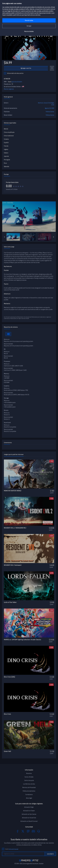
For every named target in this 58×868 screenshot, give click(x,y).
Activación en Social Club (29, 818)
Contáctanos (29, 795)
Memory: (7, 374)
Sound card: (7, 423)
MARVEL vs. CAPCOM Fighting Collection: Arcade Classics (22, 640)
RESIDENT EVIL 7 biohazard (13, 565)
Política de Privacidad (13, 849)
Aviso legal (29, 798)
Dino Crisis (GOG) (9, 677)
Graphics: (7, 386)
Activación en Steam (29, 811)
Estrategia (51, 103)
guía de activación (17, 82)
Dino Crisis (7, 714)
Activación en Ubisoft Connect (29, 821)
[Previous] (4, 237)
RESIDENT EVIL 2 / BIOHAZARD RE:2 (15, 528)
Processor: (7, 361)
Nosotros (29, 773)
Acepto (12, 849)
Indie (53, 105)
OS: (5, 349)
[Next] (54, 237)
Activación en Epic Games (29, 814)
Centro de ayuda (29, 780)
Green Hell (7, 751)
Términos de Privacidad (29, 787)
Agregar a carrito (26, 68)
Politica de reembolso (29, 791)
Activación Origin (29, 807)
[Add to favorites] (52, 68)
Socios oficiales (29, 777)
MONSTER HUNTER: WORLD (13, 491)
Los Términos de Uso (29, 784)
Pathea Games (50, 112)
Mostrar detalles (29, 31)
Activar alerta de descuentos (15, 73)
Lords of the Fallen (10, 602)
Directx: (6, 410)
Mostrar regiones (9, 89)
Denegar (29, 26)
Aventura (41, 103)
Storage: (6, 398)
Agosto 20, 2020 (49, 108)
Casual (46, 103)
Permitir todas (29, 20)
